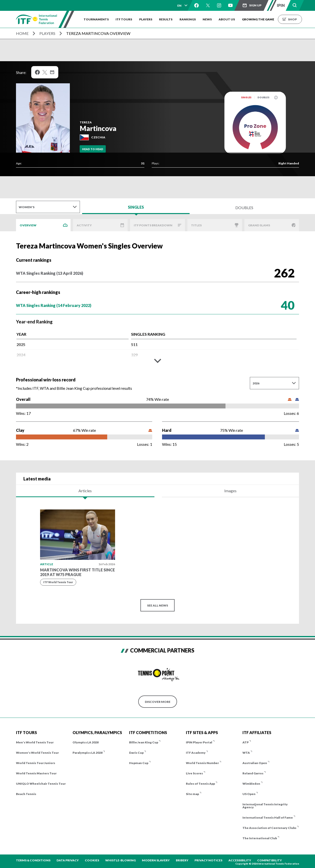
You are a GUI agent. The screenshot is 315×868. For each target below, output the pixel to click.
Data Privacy (68, 860)
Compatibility (270, 860)
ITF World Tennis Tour (58, 582)
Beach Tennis (26, 794)
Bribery (182, 860)
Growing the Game (261, 19)
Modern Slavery (156, 860)
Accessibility (240, 860)
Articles (85, 491)
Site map (192, 794)
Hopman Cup (139, 763)
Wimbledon (251, 784)
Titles (196, 225)
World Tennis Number (202, 763)
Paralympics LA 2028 (88, 753)
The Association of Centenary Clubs (269, 828)
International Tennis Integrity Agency (265, 806)
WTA (246, 753)
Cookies (92, 860)
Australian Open (255, 763)
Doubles (263, 97)
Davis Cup (136, 753)
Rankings (189, 19)
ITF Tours (124, 19)
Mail (52, 72)
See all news (157, 605)
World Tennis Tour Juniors (36, 763)
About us (229, 19)
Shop (295, 19)
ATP (246, 742)
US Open (249, 794)
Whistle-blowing (120, 860)
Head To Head (93, 149)
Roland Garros (253, 773)
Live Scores (194, 773)
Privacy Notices (208, 860)
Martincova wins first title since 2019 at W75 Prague (77, 572)
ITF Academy (196, 753)
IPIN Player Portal (199, 742)
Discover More (158, 702)
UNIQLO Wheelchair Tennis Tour (41, 784)
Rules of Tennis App (200, 784)
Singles (246, 97)
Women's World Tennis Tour (37, 753)
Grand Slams (259, 225)
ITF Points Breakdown (153, 225)
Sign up (255, 5)
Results (167, 19)
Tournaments (96, 19)
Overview (28, 225)
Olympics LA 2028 (86, 742)
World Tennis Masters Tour (36, 773)
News (209, 19)
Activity (84, 225)
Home (22, 33)
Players (146, 19)
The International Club (260, 838)
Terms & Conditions (33, 860)
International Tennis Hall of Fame (268, 817)
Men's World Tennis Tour (35, 742)
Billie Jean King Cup (144, 742)
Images (230, 491)
